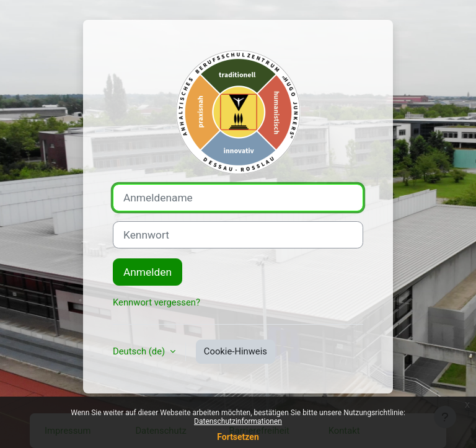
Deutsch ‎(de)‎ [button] (140, 351)
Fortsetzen (238, 437)
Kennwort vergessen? (156, 302)
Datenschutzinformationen (238, 421)
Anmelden (148, 272)
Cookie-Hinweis (236, 351)
